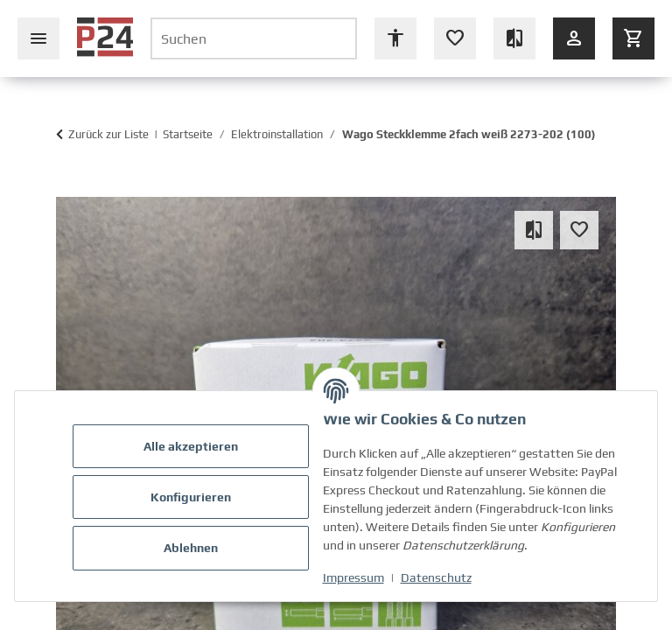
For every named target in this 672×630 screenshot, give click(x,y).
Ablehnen (192, 548)
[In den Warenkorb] (65, 188)
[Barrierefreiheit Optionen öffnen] (395, 38)
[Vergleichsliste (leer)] (514, 38)
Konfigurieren (192, 497)
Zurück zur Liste (108, 134)
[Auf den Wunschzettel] (579, 230)
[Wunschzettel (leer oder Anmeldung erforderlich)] (455, 38)
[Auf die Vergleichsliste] (534, 230)
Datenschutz (438, 577)
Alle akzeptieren (192, 446)
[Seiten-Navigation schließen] (38, 38)
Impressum (355, 577)
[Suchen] (254, 38)
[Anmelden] (574, 38)
